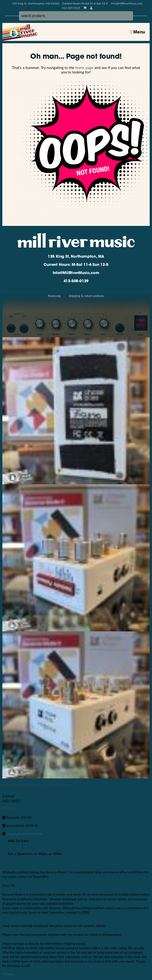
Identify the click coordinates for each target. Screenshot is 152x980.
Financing (54, 296)
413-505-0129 (76, 281)
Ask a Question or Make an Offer (35, 854)
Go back (8, 974)
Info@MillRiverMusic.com (127, 3)
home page (84, 67)
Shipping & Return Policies (86, 296)
